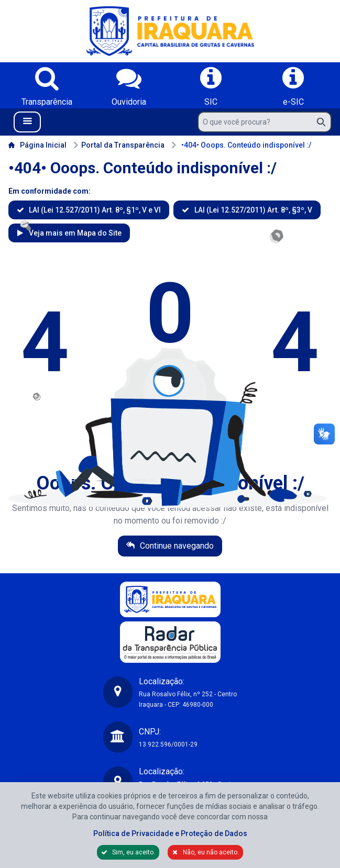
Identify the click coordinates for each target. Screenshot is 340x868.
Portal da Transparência (119, 145)
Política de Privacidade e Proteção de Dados (170, 833)
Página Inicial (37, 145)
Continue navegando (176, 546)
